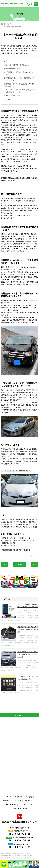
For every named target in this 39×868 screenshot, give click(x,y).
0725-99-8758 (23, 767)
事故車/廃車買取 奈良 (18, 807)
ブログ (31, 739)
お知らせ (22, 739)
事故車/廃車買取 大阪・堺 (7, 790)
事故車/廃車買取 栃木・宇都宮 (8, 794)
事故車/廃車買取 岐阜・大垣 (8, 804)
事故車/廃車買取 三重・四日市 (23, 804)
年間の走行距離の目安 (13, 69)
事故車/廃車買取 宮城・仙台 (22, 792)
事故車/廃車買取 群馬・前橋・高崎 (24, 797)
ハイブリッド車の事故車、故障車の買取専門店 (16, 471)
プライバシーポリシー (20, 742)
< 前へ (4, 564)
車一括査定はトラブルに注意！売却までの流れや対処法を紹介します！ (28, 654)
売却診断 (6, 735)
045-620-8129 (23, 774)
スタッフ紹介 (17, 735)
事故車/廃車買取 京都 (6, 807)
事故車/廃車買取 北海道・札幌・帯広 (23, 790)
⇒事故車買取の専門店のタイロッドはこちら (15, 550)
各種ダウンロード (30, 735)
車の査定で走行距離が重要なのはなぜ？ (19, 65)
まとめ (8, 99)
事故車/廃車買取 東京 (6, 787)
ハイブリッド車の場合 (13, 95)
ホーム (9, 731)
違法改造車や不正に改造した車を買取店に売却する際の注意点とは (28, 629)
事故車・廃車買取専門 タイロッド (20, 758)
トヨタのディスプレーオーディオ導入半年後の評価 (28, 678)
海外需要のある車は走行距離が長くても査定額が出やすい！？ (20, 85)
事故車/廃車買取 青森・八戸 (8, 792)
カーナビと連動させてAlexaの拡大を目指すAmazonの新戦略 (28, 606)
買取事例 (29, 731)
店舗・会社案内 (11, 739)
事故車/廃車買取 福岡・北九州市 (9, 812)
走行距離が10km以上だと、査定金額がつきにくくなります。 (20, 79)
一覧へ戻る (19, 564)
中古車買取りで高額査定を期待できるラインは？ (20, 73)
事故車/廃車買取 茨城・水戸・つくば (25, 794)
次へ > (35, 564)
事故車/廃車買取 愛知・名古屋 (23, 802)
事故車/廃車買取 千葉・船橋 (8, 797)
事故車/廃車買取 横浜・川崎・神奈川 (21, 787)
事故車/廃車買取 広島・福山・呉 (27, 809)
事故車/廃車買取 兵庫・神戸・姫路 (9, 809)
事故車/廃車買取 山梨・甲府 (8, 802)
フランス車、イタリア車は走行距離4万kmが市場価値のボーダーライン (20, 91)
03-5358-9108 (23, 781)
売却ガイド (19, 731)
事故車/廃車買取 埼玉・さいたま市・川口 (11, 799)
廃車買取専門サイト (23, 812)
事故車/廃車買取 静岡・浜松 (29, 799)
